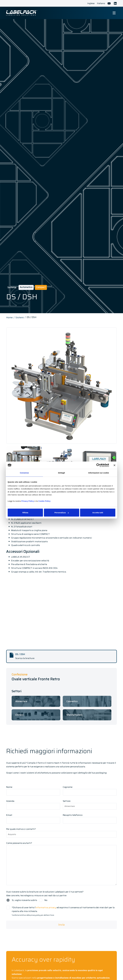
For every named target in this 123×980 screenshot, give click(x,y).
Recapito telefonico (90, 818)
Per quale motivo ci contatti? (62, 832)
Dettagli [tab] (61, 473)
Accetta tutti (98, 513)
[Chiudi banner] (114, 465)
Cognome (90, 790)
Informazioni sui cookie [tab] (99, 473)
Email (33, 818)
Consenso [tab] (24, 473)
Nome (33, 790)
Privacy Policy (28, 501)
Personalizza (62, 513)
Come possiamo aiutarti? (62, 864)
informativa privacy (46, 907)
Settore (90, 804)
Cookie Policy (44, 501)
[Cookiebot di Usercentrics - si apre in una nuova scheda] (98, 465)
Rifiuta (25, 513)
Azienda (33, 804)
